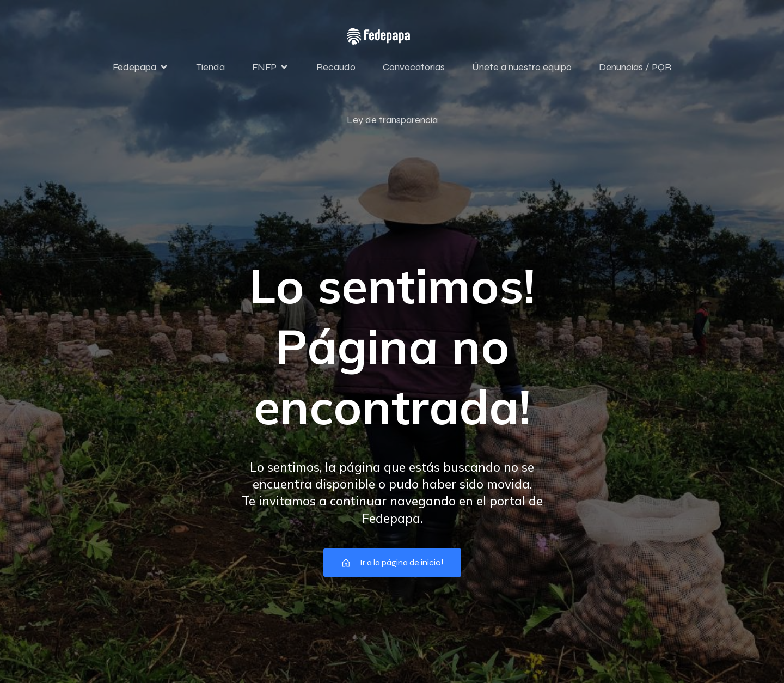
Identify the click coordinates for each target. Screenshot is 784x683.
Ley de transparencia (392, 120)
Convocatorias (414, 67)
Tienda (210, 67)
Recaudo (336, 67)
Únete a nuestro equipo (522, 67)
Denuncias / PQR (635, 67)
